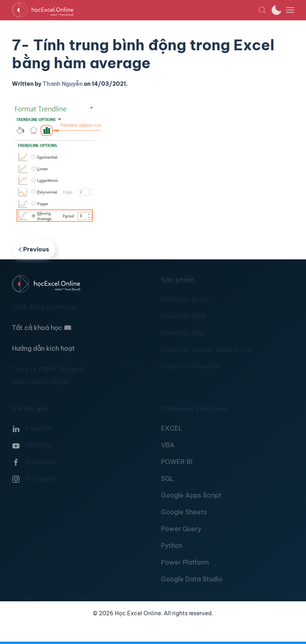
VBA (168, 445)
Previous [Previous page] (34, 249)
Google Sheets (184, 512)
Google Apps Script (191, 495)
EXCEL (172, 428)
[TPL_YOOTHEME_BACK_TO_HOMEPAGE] (135, 10)
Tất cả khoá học (42, 328)
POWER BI (177, 462)
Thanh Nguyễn (63, 84)
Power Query (181, 529)
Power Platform (185, 562)
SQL (168, 478)
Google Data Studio (192, 579)
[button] (262, 10)
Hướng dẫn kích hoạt (43, 348)
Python (172, 545)
